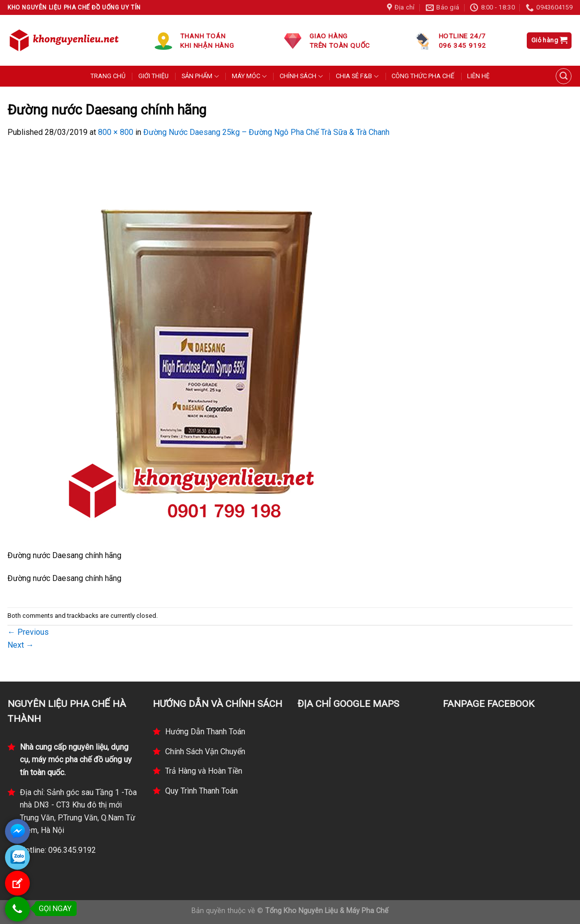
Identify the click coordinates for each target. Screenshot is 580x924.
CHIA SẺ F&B (357, 76)
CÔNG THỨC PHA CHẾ (423, 76)
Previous (28, 632)
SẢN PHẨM (200, 76)
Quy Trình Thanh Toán (201, 791)
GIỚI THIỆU (153, 76)
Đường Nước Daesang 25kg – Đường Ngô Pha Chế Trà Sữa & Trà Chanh (266, 132)
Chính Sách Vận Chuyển (205, 751)
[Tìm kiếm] (564, 76)
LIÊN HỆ (478, 76)
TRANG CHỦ (108, 76)
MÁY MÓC (249, 76)
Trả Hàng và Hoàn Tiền (204, 771)
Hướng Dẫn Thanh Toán (205, 732)
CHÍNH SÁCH (301, 76)
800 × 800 (116, 132)
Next (21, 645)
